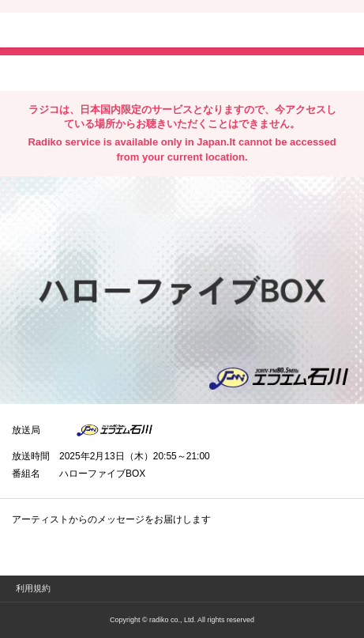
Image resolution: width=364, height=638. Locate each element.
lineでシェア (173, 72)
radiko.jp (59, 32)
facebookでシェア (100, 72)
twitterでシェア (36, 72)
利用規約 (33, 588)
